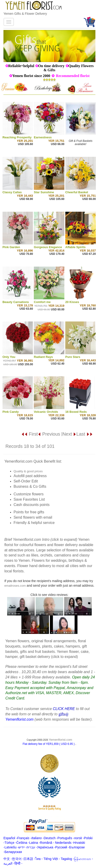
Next (70, 434)
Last (84, 434)
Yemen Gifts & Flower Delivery (25, 14)
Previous (49, 434)
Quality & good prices (28, 471)
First (29, 434)
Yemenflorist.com (60, 740)
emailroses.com (15, 586)
